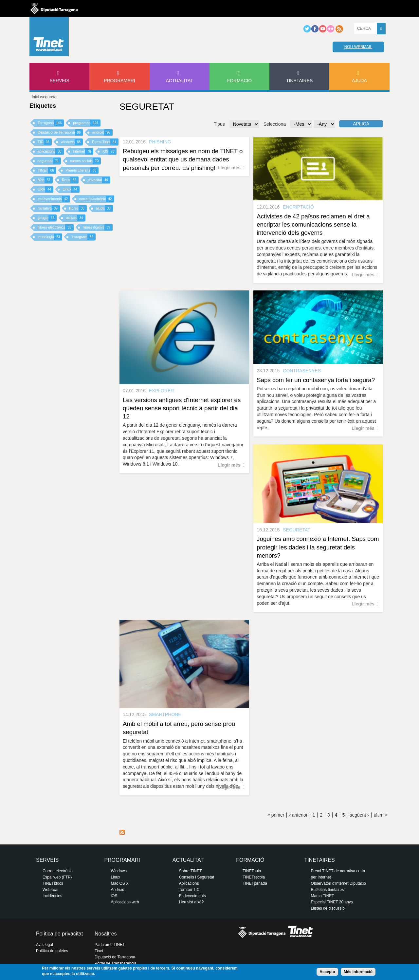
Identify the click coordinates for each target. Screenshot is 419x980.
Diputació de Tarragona (60, 132)
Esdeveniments (192, 896)
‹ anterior (298, 815)
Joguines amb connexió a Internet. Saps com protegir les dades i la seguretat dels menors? (318, 547)
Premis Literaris (82, 170)
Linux (71, 189)
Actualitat (179, 81)
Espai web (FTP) (57, 877)
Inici (35, 97)
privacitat (99, 180)
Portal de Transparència (115, 963)
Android (117, 890)
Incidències (52, 896)
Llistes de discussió (328, 908)
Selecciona (275, 124)
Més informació (358, 972)
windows (72, 142)
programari (87, 123)
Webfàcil (50, 890)
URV (46, 189)
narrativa (49, 208)
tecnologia (50, 237)
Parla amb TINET (110, 945)
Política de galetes (52, 951)
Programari (119, 81)
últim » (381, 815)
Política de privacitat (59, 934)
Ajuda (359, 81)
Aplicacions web (125, 902)
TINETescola (254, 877)
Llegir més (229, 168)
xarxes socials (85, 161)
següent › (359, 815)
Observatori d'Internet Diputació (338, 883)
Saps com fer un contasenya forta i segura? (316, 380)
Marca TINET (323, 896)
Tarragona (51, 123)
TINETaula (252, 871)
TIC (45, 142)
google (47, 218)
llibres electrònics (56, 227)
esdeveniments (54, 199)
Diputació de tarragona (54, 9)
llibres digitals (98, 227)
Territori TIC (189, 890)
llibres (78, 208)
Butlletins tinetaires (328, 890)
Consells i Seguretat (197, 877)
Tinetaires (299, 81)
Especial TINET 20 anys (332, 902)
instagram (83, 237)
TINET (47, 170)
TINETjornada (255, 883)
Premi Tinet (105, 142)
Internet (83, 151)
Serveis (59, 81)
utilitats (75, 218)
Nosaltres (106, 934)
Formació (239, 81)
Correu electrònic (57, 871)
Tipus (219, 124)
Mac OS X (120, 883)
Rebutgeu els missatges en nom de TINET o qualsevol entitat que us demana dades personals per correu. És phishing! (183, 159)
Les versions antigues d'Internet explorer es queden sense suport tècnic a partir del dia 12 (182, 408)
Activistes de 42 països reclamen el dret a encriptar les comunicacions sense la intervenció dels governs (313, 224)
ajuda (104, 208)
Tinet (99, 951)
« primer (276, 815)
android (102, 132)
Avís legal (45, 945)
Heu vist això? (191, 902)
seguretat (49, 161)
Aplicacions (189, 883)
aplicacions (51, 151)
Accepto (327, 972)
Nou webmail (358, 47)
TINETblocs (53, 883)
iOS (109, 151)
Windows (119, 871)
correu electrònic (97, 199)
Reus (70, 180)
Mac (45, 180)
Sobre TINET (191, 871)
